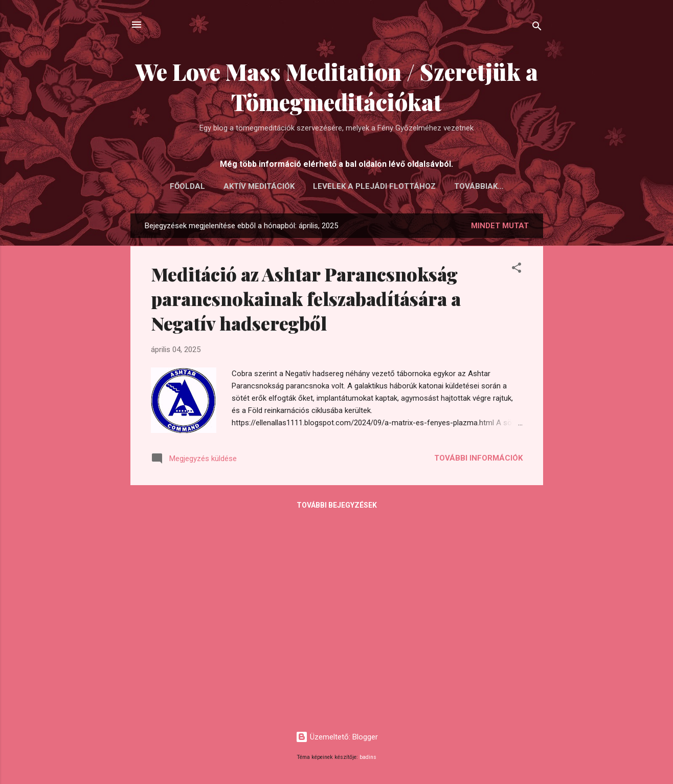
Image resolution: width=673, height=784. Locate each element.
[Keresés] (537, 28)
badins (368, 757)
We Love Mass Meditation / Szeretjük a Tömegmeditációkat (337, 86)
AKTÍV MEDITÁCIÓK (259, 186)
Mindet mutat (500, 226)
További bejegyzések (337, 505)
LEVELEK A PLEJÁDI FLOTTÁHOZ (374, 186)
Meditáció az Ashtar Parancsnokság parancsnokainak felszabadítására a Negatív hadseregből (306, 298)
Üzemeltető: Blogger (337, 737)
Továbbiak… (479, 186)
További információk (478, 458)
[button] (517, 269)
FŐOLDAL (187, 186)
